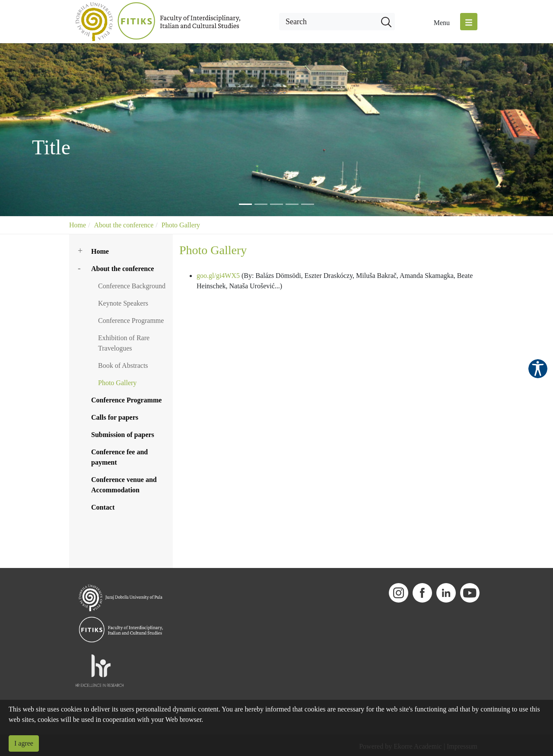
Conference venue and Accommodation (124, 485)
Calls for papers (115, 417)
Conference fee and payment (119, 457)
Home (78, 225)
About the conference (124, 225)
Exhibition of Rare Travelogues (124, 343)
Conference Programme (131, 321)
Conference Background (132, 286)
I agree (24, 743)
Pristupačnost (538, 369)
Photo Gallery (181, 225)
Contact (103, 507)
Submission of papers (123, 435)
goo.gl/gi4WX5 (218, 276)
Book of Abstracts (123, 365)
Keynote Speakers (123, 303)
